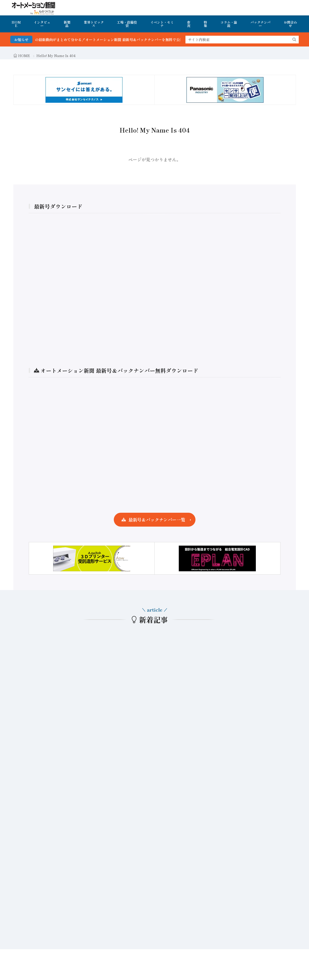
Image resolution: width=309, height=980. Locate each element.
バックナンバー (260, 24)
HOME (16, 24)
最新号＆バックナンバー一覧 (157, 520)
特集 (205, 24)
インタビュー (42, 24)
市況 (189, 24)
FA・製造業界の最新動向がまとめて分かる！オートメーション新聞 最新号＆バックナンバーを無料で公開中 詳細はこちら (125, 40)
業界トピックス (94, 24)
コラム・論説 (229, 24)
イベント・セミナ (162, 24)
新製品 (67, 24)
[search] (294, 40)
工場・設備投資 (127, 24)
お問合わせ (291, 24)
